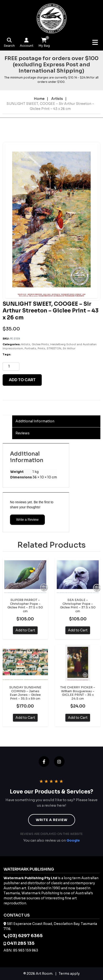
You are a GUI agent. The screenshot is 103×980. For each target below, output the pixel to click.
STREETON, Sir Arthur (61, 348)
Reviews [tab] (23, 433)
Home (39, 99)
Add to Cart (25, 630)
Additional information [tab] (35, 421)
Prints (41, 348)
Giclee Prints (40, 344)
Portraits (30, 348)
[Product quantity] (11, 366)
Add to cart (22, 380)
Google (73, 840)
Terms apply (69, 974)
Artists (57, 99)
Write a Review (27, 520)
